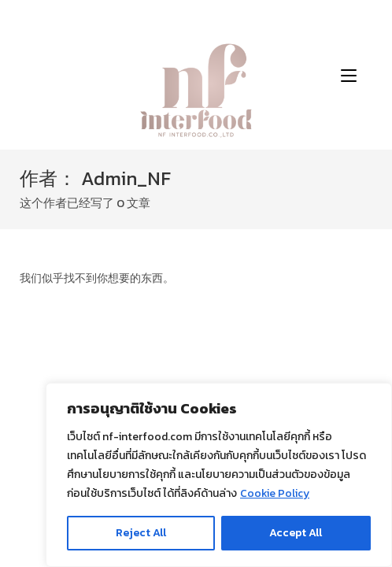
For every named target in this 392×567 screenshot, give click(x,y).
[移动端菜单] (349, 75)
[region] (219, 475)
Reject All (141, 533)
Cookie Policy (275, 493)
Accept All (296, 533)
